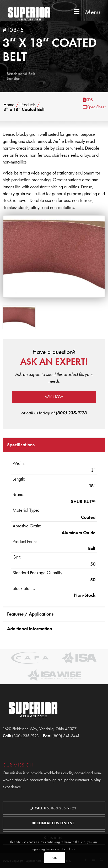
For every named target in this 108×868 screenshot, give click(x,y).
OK (55, 858)
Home (9, 105)
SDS (88, 100)
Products (28, 105)
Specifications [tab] (21, 445)
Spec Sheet (94, 107)
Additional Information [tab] (30, 629)
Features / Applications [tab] (30, 614)
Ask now (54, 397)
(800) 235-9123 (71, 413)
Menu (86, 12)
